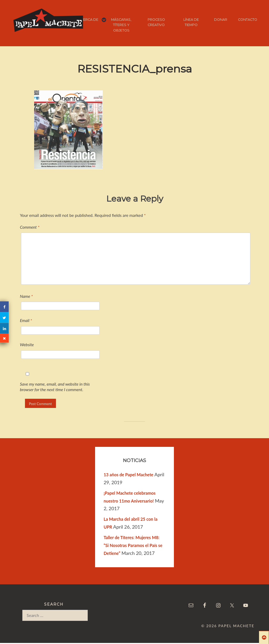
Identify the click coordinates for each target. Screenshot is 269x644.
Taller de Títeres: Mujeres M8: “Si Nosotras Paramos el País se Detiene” (133, 545)
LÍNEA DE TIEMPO (191, 22)
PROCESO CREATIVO (156, 22)
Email (26, 320)
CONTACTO (248, 20)
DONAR (221, 20)
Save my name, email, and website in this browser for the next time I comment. (55, 387)
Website (27, 344)
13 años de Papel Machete (128, 475)
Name (26, 296)
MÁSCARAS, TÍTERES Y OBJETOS (121, 25)
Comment (30, 227)
